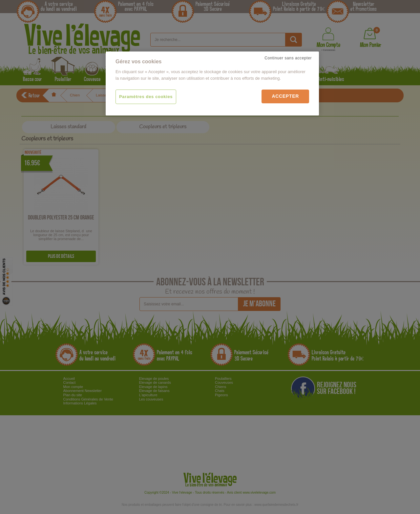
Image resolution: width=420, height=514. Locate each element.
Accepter (285, 96)
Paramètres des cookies (146, 97)
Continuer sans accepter (288, 58)
